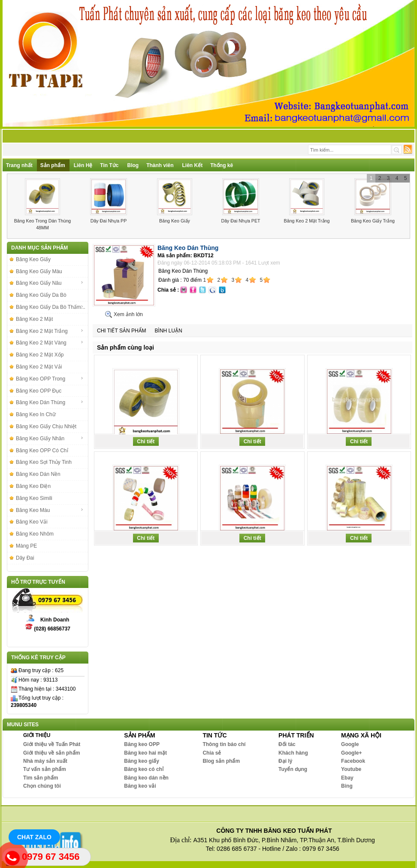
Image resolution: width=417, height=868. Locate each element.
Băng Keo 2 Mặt (34, 319)
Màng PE (26, 546)
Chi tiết (146, 442)
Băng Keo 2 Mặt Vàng (50, 343)
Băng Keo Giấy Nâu (50, 283)
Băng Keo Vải (32, 522)
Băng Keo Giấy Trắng (373, 221)
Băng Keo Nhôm (35, 534)
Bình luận (169, 331)
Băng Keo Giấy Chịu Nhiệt (46, 426)
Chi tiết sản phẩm (122, 331)
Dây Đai (25, 558)
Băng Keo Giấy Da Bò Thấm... (51, 307)
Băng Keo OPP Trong (50, 379)
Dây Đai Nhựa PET (240, 221)
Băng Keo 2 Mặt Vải (39, 367)
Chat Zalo (34, 837)
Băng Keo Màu (50, 510)
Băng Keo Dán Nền (38, 474)
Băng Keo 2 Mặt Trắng (307, 221)
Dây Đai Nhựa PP (109, 221)
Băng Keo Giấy (175, 221)
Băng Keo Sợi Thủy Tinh (44, 462)
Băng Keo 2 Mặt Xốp (40, 355)
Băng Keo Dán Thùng (50, 402)
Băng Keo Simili (34, 498)
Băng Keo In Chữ (36, 414)
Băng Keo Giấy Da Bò (41, 295)
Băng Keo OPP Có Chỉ (42, 451)
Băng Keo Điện (33, 486)
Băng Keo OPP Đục (39, 391)
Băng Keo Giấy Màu (39, 271)
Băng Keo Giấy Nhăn (50, 439)
